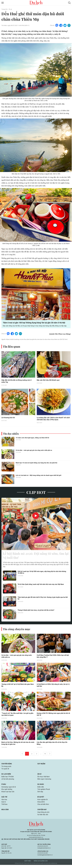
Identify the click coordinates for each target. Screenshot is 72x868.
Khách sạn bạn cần (8, 794)
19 (45, 756)
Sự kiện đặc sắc (43, 818)
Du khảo (41, 787)
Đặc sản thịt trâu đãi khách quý (49, 381)
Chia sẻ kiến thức (43, 807)
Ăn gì (10, 9)
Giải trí (4, 800)
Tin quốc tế (5, 771)
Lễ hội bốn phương (8, 781)
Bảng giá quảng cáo (41, 864)
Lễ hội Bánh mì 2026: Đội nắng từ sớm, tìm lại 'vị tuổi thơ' (33, 557)
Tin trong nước (6, 768)
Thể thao (4, 807)
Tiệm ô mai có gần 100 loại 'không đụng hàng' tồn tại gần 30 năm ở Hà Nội (34, 323)
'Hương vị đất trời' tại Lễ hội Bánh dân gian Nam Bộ (18, 687)
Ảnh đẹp (40, 794)
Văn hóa (4, 802)
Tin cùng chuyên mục (17, 631)
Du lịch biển (6, 776)
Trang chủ (4, 9)
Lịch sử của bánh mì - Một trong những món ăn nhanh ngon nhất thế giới (39, 476)
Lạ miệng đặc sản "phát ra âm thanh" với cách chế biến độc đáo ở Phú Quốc (52, 419)
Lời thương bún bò (8, 418)
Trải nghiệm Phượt (44, 792)
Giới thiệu (28, 864)
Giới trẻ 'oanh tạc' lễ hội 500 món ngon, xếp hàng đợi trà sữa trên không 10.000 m (42, 574)
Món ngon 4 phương (44, 781)
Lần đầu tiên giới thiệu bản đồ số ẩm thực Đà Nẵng (52, 745)
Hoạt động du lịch (43, 815)
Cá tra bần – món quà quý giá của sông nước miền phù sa (34, 451)
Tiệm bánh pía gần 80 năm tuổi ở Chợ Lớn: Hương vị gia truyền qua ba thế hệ (43, 600)
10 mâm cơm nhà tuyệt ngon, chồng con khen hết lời (32, 439)
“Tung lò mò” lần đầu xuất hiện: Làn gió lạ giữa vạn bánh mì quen (17, 716)
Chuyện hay (42, 812)
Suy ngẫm (41, 766)
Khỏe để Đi (41, 805)
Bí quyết (41, 800)
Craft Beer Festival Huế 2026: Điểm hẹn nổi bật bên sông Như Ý (53, 658)
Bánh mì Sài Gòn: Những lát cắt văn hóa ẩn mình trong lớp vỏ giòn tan (18, 745)
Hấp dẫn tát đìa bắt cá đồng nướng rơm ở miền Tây (17, 382)
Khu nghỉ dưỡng (7, 792)
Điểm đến (41, 789)
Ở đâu (4, 787)
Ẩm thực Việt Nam (44, 779)
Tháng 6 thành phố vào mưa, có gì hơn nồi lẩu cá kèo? (36, 612)
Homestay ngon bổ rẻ (9, 789)
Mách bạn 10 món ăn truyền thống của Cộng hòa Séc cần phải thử (36, 464)
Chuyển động (7, 766)
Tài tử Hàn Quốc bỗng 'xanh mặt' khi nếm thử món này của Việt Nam (41, 586)
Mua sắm (5, 812)
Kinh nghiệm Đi (43, 802)
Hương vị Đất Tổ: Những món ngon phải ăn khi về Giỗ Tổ (53, 716)
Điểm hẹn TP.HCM (7, 779)
